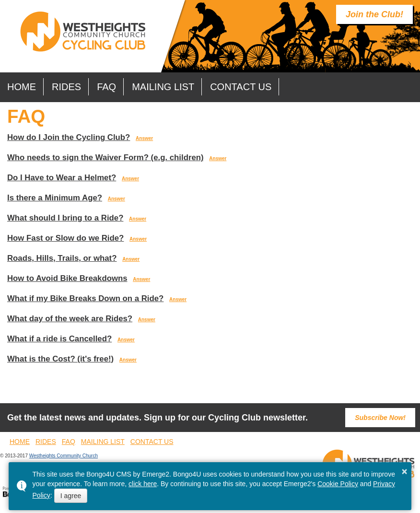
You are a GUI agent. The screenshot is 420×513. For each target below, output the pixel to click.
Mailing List (163, 87)
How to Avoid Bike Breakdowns (67, 278)
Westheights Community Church (64, 456)
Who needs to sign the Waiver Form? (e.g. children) (105, 157)
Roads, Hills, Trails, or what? (62, 258)
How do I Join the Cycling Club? (69, 137)
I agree (71, 496)
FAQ (106, 87)
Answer (144, 138)
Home (22, 87)
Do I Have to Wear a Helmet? (62, 178)
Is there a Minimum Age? (55, 198)
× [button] (405, 471)
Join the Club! (374, 14)
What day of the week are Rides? (70, 319)
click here (143, 484)
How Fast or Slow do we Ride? (65, 238)
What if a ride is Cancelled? (59, 339)
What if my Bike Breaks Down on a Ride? (85, 298)
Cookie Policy (338, 484)
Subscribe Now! (380, 418)
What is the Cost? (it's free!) (60, 359)
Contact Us (241, 87)
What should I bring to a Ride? (65, 218)
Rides (66, 87)
